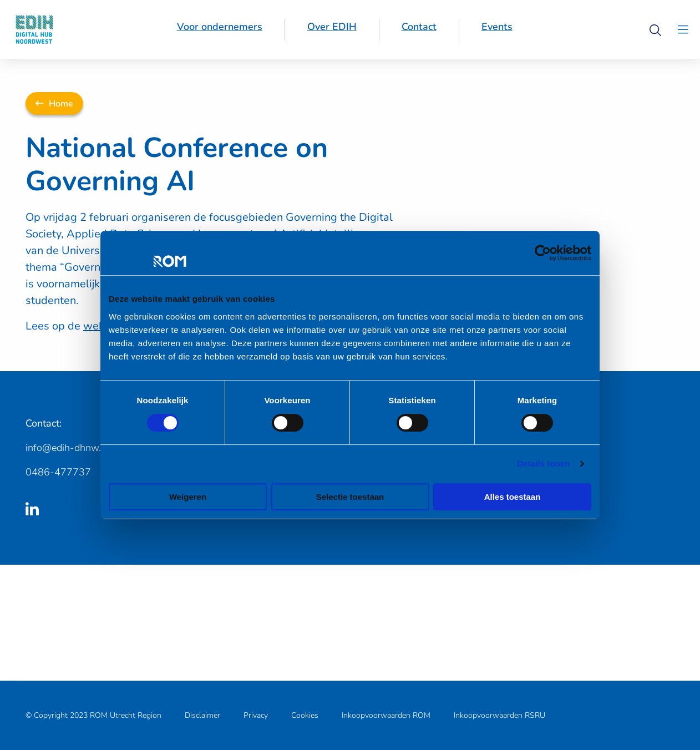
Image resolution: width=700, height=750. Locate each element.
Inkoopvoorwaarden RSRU (499, 715)
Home (54, 104)
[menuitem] (220, 30)
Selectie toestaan (350, 497)
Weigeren (188, 497)
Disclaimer (202, 715)
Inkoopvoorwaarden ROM (386, 715)
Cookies (305, 715)
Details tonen (543, 463)
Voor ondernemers (220, 27)
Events (497, 27)
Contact (419, 27)
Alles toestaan (513, 497)
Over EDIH (332, 27)
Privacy (256, 715)
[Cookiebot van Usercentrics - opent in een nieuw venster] (543, 253)
